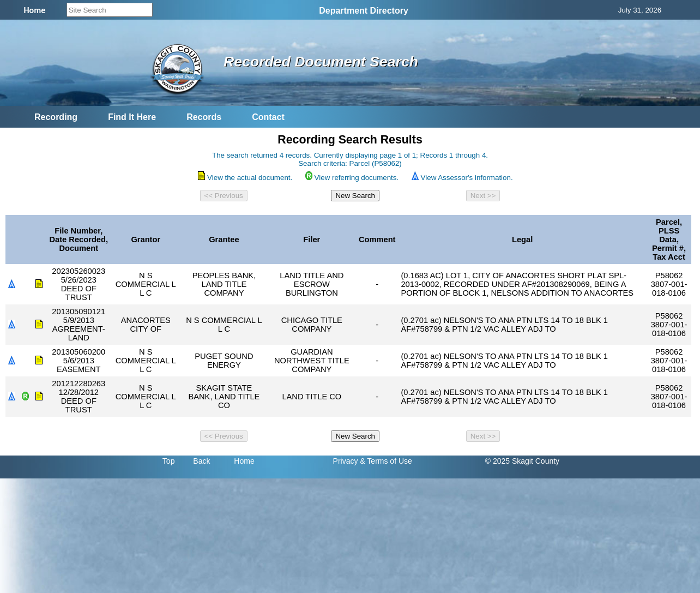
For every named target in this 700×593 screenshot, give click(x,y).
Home (244, 461)
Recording (56, 117)
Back (201, 461)
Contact (268, 117)
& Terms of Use (386, 461)
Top (169, 461)
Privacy (346, 461)
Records (204, 117)
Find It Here (132, 117)
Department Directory (364, 11)
